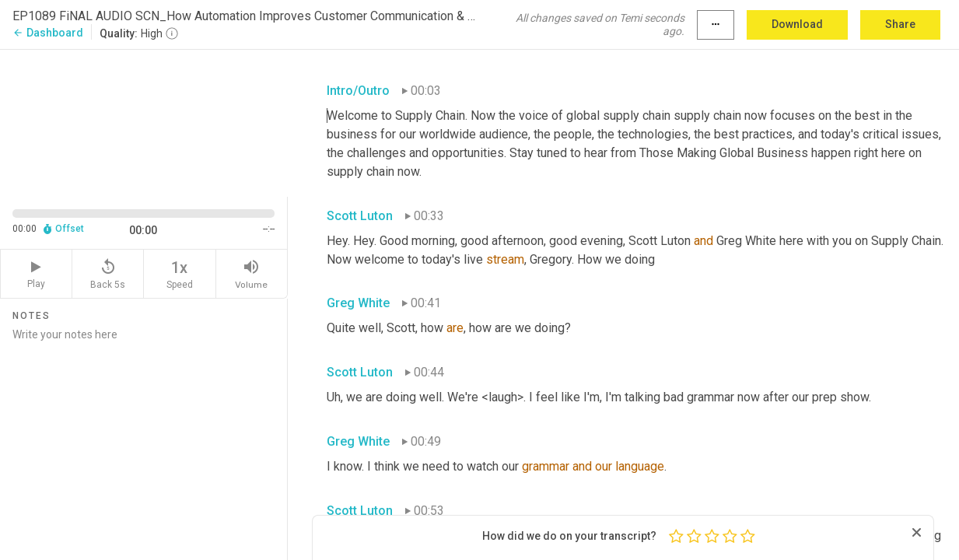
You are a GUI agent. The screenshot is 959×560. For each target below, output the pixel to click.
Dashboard (48, 33)
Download (797, 24)
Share (900, 24)
